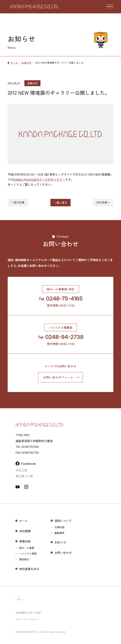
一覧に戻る (61, 203)
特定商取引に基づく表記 (28, 613)
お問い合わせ (63, 552)
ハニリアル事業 (28, 554)
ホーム (23, 521)
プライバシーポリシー (27, 619)
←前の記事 (18, 203)
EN (19, 599)
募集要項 (59, 533)
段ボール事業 (27, 548)
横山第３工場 (24, 476)
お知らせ (60, 542)
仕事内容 (59, 527)
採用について (63, 521)
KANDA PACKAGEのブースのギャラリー (39, 179)
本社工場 (21, 470)
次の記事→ (103, 203)
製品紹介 (24, 559)
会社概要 (25, 531)
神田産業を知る (29, 569)
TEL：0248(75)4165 (27, 446)
